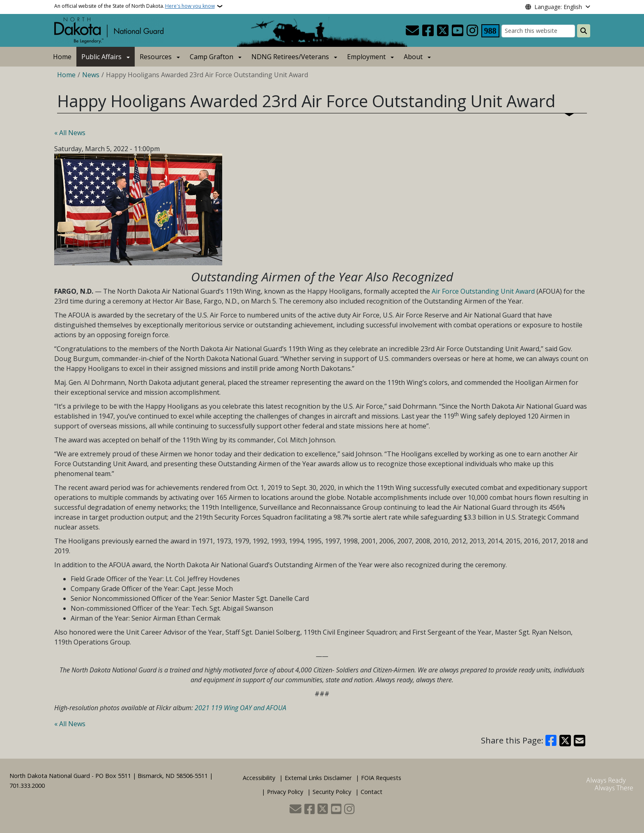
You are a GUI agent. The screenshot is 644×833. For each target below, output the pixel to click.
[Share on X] (565, 741)
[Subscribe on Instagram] (472, 31)
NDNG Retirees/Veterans (290, 57)
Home (62, 57)
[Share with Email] (580, 741)
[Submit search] (584, 31)
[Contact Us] (412, 31)
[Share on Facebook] (551, 741)
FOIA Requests (381, 778)
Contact (371, 792)
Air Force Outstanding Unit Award (483, 291)
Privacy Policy (285, 792)
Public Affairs (101, 57)
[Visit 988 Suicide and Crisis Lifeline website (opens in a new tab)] (490, 31)
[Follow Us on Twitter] (443, 31)
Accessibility (259, 778)
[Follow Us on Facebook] (428, 31)
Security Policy (332, 792)
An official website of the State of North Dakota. (135, 6)
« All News (70, 133)
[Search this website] (538, 31)
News (91, 75)
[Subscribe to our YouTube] (458, 31)
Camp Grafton (212, 57)
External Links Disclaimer (318, 778)
